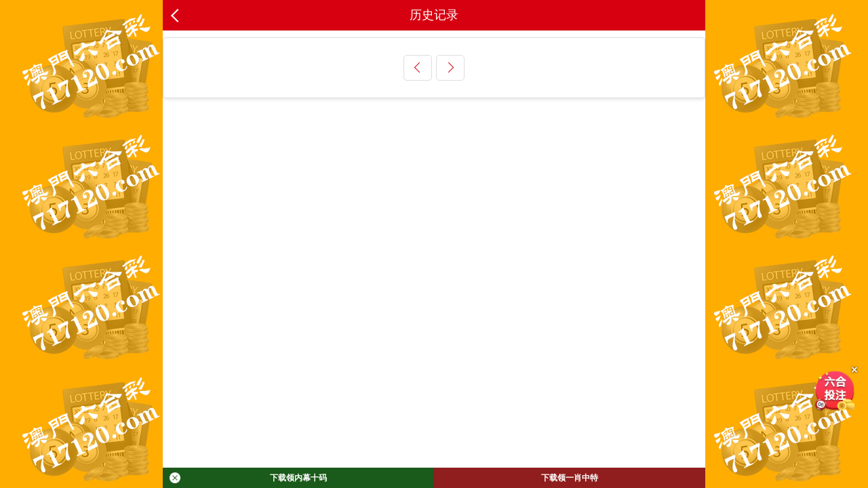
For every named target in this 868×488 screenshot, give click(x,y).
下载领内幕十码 (248, 478)
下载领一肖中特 (570, 478)
